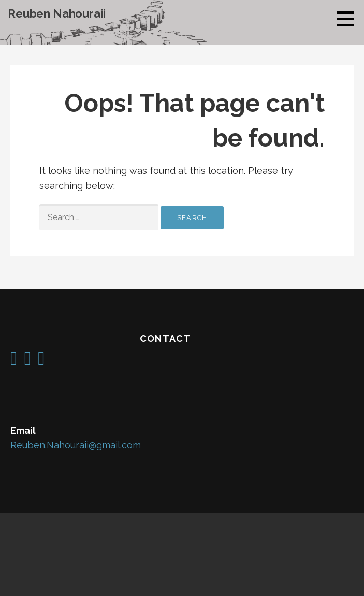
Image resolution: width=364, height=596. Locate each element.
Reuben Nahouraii (56, 13)
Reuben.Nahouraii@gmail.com (76, 445)
